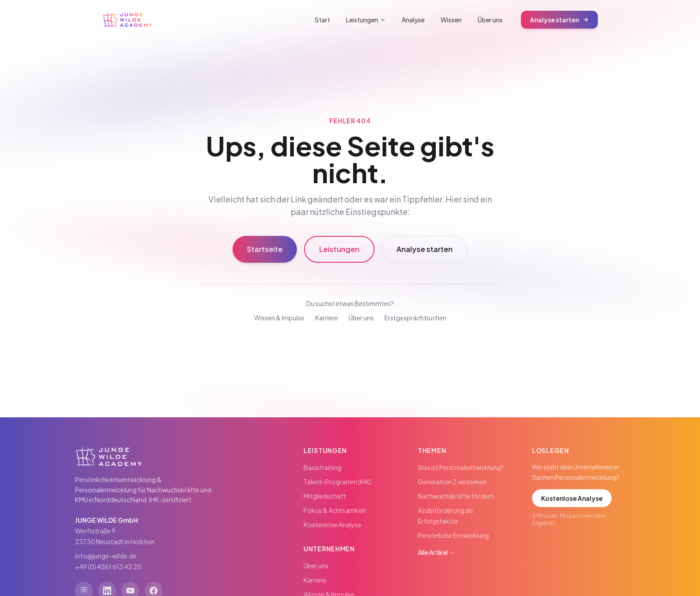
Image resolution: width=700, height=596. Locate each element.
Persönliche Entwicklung (453, 535)
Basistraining (323, 467)
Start (322, 20)
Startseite (265, 249)
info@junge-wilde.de (106, 556)
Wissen (451, 20)
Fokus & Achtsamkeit (335, 510)
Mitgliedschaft (325, 496)
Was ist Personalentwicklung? (461, 467)
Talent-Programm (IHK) (337, 482)
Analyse (413, 20)
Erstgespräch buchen (415, 318)
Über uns (490, 20)
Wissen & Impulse (279, 318)
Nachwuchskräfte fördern (456, 496)
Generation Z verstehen (452, 482)
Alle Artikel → (436, 552)
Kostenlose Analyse (332, 525)
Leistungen (366, 20)
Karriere (327, 318)
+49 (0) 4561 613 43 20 (108, 567)
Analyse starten (559, 20)
